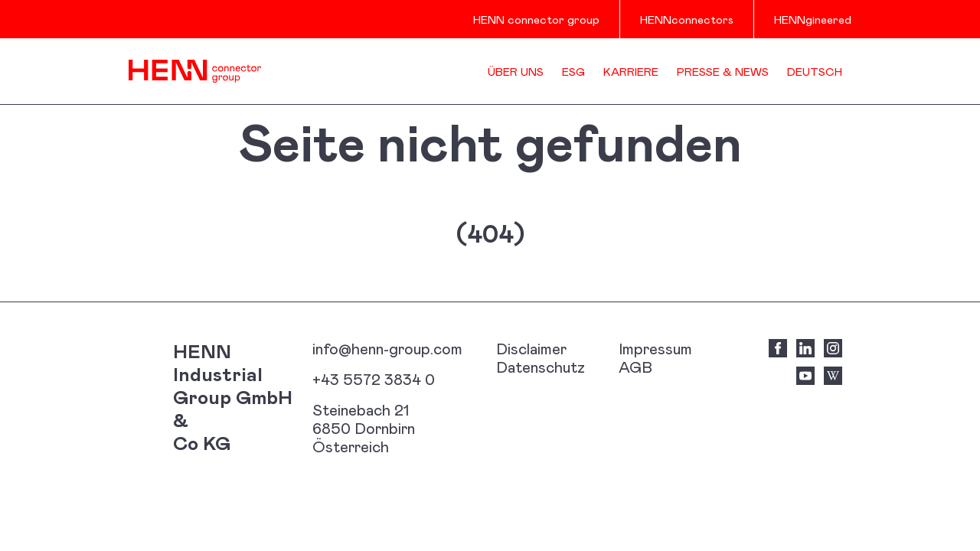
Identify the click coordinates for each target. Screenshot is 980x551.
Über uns (516, 71)
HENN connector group (536, 19)
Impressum (655, 348)
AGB (635, 367)
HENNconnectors (687, 19)
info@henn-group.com (387, 348)
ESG (573, 71)
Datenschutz (541, 367)
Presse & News (723, 71)
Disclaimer (531, 348)
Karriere (631, 71)
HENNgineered (813, 19)
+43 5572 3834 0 (374, 379)
